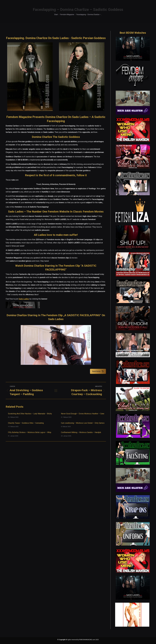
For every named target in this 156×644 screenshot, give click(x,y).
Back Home (98, 371)
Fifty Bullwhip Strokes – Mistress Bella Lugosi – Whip (30, 432)
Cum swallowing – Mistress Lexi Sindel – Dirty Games (83, 423)
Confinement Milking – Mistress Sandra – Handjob (81, 432)
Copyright (62, 640)
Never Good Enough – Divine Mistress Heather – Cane (83, 414)
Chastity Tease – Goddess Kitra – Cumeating (26, 423)
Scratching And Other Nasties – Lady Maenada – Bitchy (30, 414)
